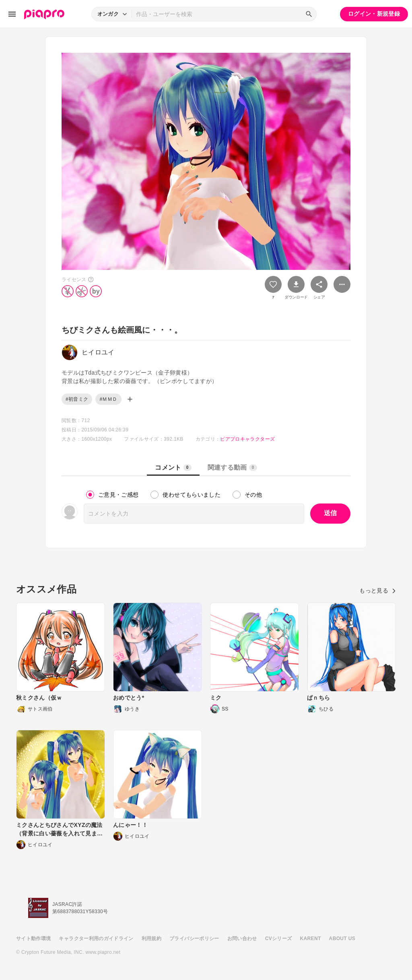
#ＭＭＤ (108, 399)
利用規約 (151, 939)
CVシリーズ (279, 939)
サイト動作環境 (33, 939)
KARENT (311, 939)
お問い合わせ (242, 939)
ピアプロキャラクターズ (247, 439)
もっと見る (378, 590)
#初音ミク (77, 399)
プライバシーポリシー (194, 939)
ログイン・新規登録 (374, 14)
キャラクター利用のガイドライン (96, 939)
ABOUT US (342, 939)
